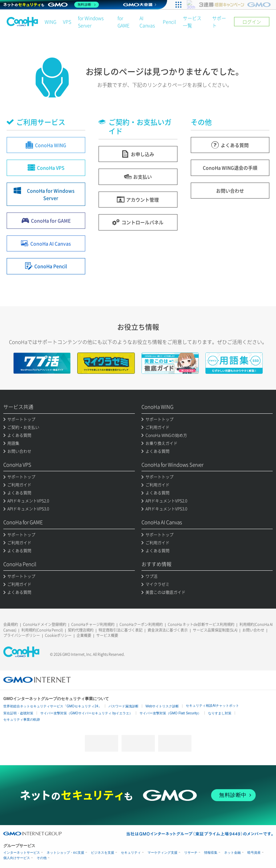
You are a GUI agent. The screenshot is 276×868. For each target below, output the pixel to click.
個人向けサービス (17, 858)
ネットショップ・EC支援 (65, 853)
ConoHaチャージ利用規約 (93, 624)
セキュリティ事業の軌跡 (22, 720)
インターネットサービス (22, 853)
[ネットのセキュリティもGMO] (51, 5)
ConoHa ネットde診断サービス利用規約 (201, 624)
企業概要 (84, 635)
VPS (67, 22)
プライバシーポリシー (22, 635)
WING (50, 22)
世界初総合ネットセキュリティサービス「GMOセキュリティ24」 (52, 706)
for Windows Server (91, 22)
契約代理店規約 (81, 630)
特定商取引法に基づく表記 (121, 630)
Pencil (169, 22)
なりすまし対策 (220, 713)
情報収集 (211, 853)
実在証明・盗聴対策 (18, 713)
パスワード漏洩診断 (124, 706)
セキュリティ (131, 853)
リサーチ (191, 853)
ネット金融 (232, 853)
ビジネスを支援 (103, 853)
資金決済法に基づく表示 (168, 630)
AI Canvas (147, 22)
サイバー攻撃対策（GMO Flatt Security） (170, 713)
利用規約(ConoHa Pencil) (42, 630)
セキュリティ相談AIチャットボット (212, 706)
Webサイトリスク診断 (162, 706)
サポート (219, 22)
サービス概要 (107, 635)
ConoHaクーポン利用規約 (141, 624)
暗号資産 (254, 853)
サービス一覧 (192, 22)
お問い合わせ (253, 630)
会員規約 (11, 624)
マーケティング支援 (162, 853)
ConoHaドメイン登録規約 (45, 624)
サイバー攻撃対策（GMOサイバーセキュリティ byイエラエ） (86, 713)
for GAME (124, 22)
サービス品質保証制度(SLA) (215, 630)
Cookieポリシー (58, 635)
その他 (42, 858)
